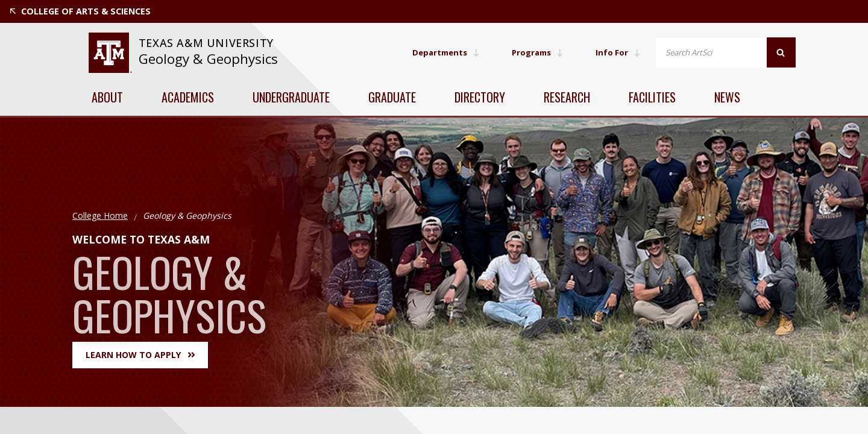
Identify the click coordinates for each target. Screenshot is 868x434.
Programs (534, 52)
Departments (438, 52)
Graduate (392, 97)
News (727, 97)
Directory (480, 97)
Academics (188, 97)
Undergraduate (291, 97)
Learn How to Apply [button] (140, 355)
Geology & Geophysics (208, 59)
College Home (100, 215)
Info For (617, 52)
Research (567, 97)
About (107, 97)
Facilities (652, 97)
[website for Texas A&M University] (110, 53)
